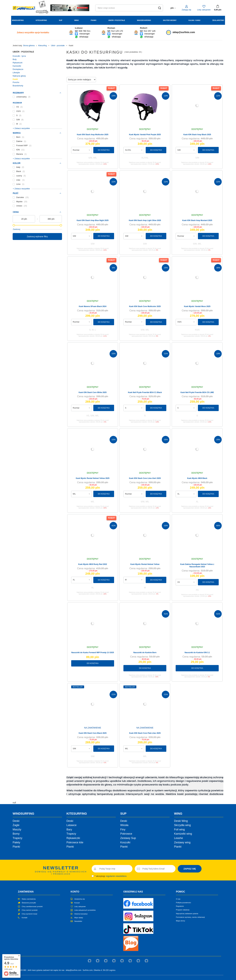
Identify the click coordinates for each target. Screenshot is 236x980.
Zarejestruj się (80, 899)
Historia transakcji (81, 914)
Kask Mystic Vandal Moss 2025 (197, 306)
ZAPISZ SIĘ (190, 869)
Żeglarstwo (218, 20)
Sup (61, 20)
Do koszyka (104, 150)
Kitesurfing (41, 20)
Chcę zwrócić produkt (30, 910)
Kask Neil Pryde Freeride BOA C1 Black (145, 392)
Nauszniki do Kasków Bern (145, 653)
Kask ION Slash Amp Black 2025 (197, 135)
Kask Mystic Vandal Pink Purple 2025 (145, 135)
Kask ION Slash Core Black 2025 (93, 733)
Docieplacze (18, 69)
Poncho (16, 82)
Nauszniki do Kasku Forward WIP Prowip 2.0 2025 (93, 653)
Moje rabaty (79, 918)
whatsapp (84, 37)
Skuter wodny (170, 20)
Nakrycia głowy (19, 76)
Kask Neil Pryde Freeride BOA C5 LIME (197, 392)
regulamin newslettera (116, 876)
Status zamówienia (29, 899)
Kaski (15, 79)
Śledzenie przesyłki (29, 903)
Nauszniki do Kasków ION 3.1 (197, 653)
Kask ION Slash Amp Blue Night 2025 (93, 220)
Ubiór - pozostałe (58, 46)
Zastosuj (16, 229)
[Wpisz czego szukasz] (129, 8)
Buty (15, 59)
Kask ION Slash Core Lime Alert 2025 (145, 478)
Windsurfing (18, 20)
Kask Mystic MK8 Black (197, 478)
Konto (75, 892)
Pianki (94, 20)
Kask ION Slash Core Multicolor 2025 (145, 306)
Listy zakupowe (204, 10)
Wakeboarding (144, 20)
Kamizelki (17, 66)
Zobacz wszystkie (33, 32)
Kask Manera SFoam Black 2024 (93, 306)
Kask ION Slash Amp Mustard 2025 (197, 220)
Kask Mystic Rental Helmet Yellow (145, 564)
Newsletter (78, 921)
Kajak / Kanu (194, 20)
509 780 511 (85, 31)
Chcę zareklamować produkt (32, 906)
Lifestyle (16, 73)
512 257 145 (150, 31)
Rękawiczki (18, 63)
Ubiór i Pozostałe (117, 20)
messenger (85, 34)
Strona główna (29, 46)
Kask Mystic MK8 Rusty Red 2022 (93, 564)
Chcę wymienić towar (29, 914)
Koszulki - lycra (19, 56)
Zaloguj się (186, 10)
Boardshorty (18, 86)
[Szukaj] (160, 8)
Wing (76, 20)
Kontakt (24, 918)
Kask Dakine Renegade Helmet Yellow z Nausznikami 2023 (197, 565)
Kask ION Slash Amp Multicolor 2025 (93, 135)
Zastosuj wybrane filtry (37, 237)
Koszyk (77, 903)
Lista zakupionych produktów (85, 910)
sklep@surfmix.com (184, 32)
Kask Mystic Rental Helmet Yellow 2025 (93, 478)
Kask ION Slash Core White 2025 (93, 392)
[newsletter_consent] (93, 876)
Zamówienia (26, 892)
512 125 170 (117, 31)
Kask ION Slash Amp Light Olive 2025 (145, 220)
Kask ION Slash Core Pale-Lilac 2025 (145, 733)
